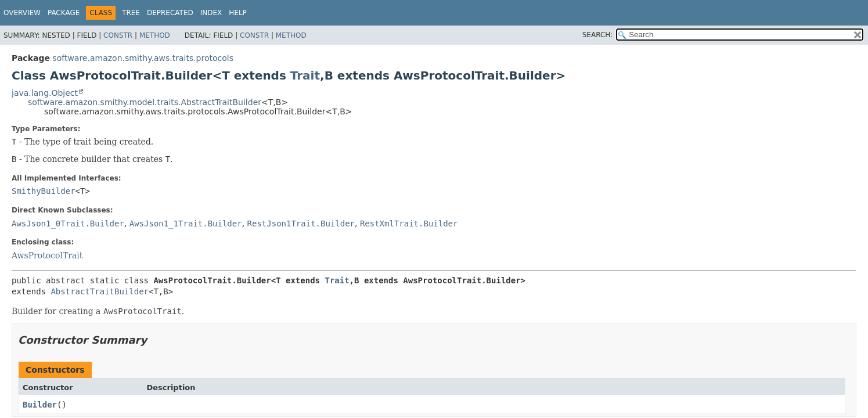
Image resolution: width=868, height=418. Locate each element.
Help (238, 13)
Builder (40, 405)
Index (211, 13)
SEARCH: (598, 35)
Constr (118, 35)
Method (155, 35)
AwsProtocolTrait (47, 255)
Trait (305, 75)
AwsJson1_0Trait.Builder (68, 224)
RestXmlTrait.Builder (409, 224)
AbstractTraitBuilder (100, 291)
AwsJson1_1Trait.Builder (186, 224)
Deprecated (170, 13)
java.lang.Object (45, 93)
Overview (22, 13)
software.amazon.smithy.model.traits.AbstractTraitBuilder (145, 102)
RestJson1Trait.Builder (301, 224)
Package (64, 13)
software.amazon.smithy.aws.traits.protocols (143, 58)
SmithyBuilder (44, 191)
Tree (131, 13)
